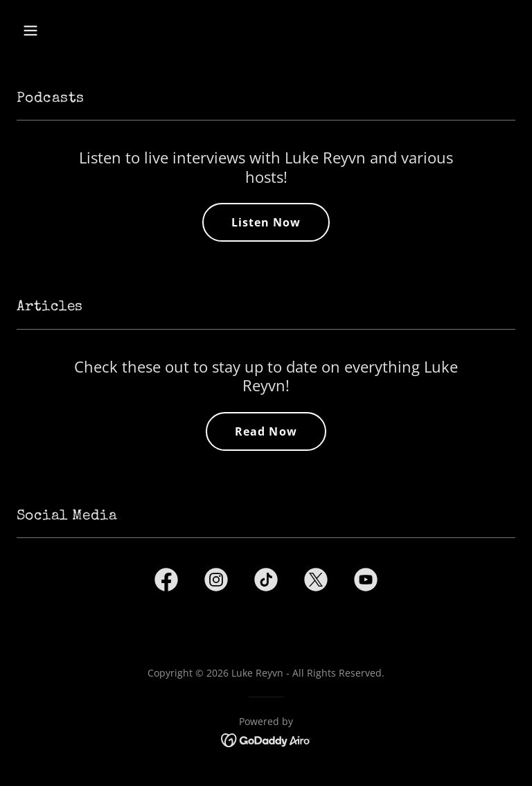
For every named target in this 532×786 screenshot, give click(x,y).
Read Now (266, 431)
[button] (74, 30)
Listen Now (266, 222)
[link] (166, 582)
